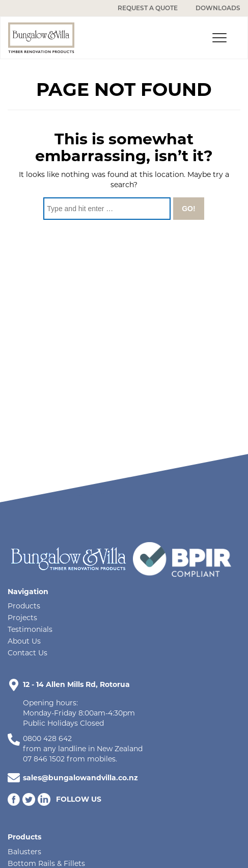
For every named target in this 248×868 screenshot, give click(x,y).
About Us (24, 641)
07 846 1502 (44, 759)
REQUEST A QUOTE (148, 8)
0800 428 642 (47, 738)
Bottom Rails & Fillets (46, 863)
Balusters (24, 852)
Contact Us (27, 653)
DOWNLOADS (218, 8)
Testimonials (30, 629)
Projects (22, 618)
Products (24, 606)
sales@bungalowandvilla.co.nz (80, 778)
